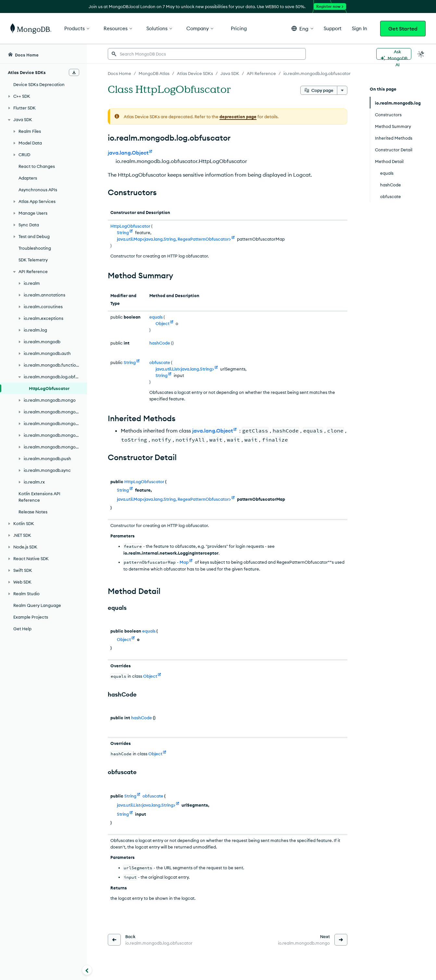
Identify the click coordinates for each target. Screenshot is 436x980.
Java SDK (230, 73)
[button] (302, 28)
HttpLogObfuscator (130, 226)
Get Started (403, 29)
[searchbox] (207, 54)
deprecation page (238, 117)
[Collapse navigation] (87, 970)
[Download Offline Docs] (74, 72)
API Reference (261, 73)
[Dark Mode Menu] (421, 54)
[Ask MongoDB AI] (394, 54)
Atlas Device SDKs (195, 73)
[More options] (342, 90)
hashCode (160, 343)
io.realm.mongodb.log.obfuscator (317, 73)
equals (156, 317)
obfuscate (160, 362)
